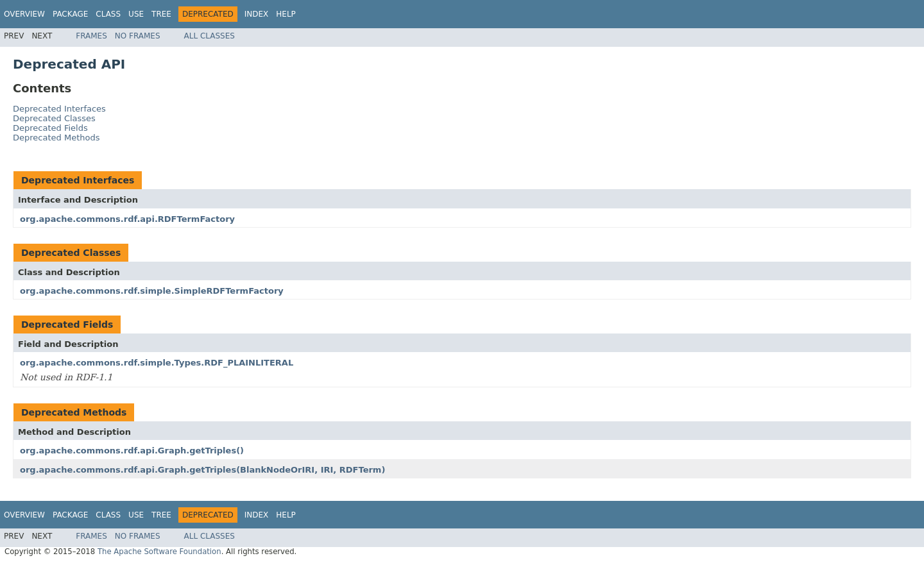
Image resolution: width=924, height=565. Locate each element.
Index (257, 14)
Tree (161, 14)
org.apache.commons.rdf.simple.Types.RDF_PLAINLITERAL (157, 363)
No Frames (138, 36)
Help (286, 14)
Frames (91, 36)
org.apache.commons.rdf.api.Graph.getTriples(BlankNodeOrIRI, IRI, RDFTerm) (202, 470)
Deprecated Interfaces (59, 109)
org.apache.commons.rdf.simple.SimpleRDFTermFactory (152, 291)
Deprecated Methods (56, 138)
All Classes (210, 36)
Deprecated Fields (50, 128)
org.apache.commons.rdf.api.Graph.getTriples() (132, 451)
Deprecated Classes (54, 118)
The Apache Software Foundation (159, 552)
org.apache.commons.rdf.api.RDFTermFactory (127, 219)
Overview (24, 14)
